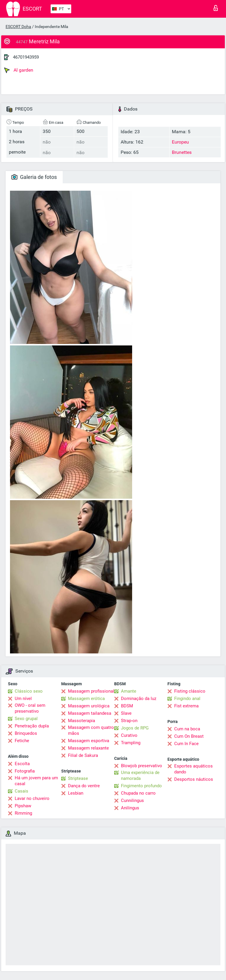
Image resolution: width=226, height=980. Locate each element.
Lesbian (76, 793)
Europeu (180, 142)
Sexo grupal (26, 719)
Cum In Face (186, 744)
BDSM (127, 706)
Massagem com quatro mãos (91, 730)
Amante (129, 691)
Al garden (19, 70)
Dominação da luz (139, 699)
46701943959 (26, 57)
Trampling (131, 743)
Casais (21, 791)
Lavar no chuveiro (32, 798)
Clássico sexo (29, 691)
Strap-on (129, 721)
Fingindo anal (187, 699)
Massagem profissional (91, 691)
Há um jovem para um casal (36, 781)
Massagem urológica (89, 706)
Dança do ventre (84, 786)
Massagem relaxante (88, 748)
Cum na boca (187, 729)
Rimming (23, 813)
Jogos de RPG (135, 728)
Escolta (22, 764)
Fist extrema (186, 706)
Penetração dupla (32, 726)
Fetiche (22, 741)
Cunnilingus (132, 801)
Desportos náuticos (194, 779)
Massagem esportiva (89, 741)
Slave (126, 713)
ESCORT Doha (18, 27)
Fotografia (25, 771)
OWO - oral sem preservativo (30, 708)
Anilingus (130, 808)
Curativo (129, 735)
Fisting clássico (190, 691)
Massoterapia (82, 721)
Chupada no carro (138, 793)
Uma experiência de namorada (140, 775)
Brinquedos (26, 733)
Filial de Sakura (83, 755)
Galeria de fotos (34, 177)
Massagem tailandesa (90, 713)
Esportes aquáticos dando (193, 769)
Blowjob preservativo (142, 766)
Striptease (78, 778)
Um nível (23, 699)
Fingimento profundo (141, 786)
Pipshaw (23, 806)
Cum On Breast (189, 736)
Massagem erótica (86, 699)
